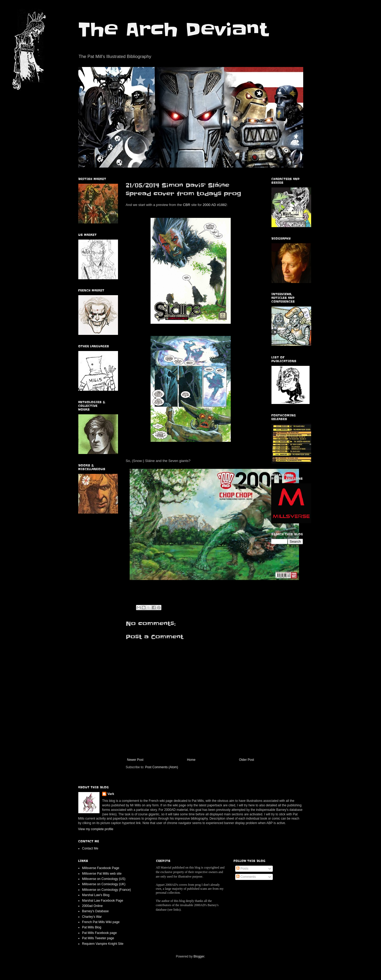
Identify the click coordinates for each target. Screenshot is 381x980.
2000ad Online (92, 906)
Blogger (199, 956)
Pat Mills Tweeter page (98, 938)
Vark (111, 794)
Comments (246, 877)
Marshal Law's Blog (96, 895)
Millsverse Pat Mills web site (102, 874)
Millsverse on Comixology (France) (106, 890)
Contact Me (90, 848)
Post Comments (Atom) (162, 767)
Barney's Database (95, 911)
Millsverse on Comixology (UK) (104, 884)
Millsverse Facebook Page (101, 868)
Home (191, 760)
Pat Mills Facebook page (99, 933)
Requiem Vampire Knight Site (103, 944)
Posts (242, 869)
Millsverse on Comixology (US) (104, 879)
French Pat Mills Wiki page (101, 922)
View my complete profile (96, 829)
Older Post (246, 760)
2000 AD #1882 (215, 205)
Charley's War (92, 917)
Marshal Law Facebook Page (103, 901)
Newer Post (135, 760)
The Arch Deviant (173, 30)
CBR (187, 205)
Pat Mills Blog (92, 927)
